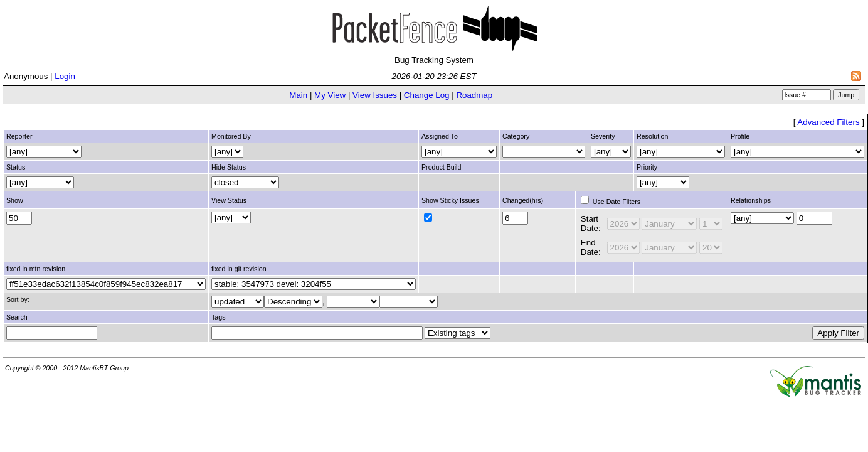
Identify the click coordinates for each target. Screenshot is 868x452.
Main (298, 95)
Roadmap (474, 95)
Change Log (427, 95)
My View (330, 95)
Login (65, 76)
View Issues (375, 95)
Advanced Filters (828, 122)
